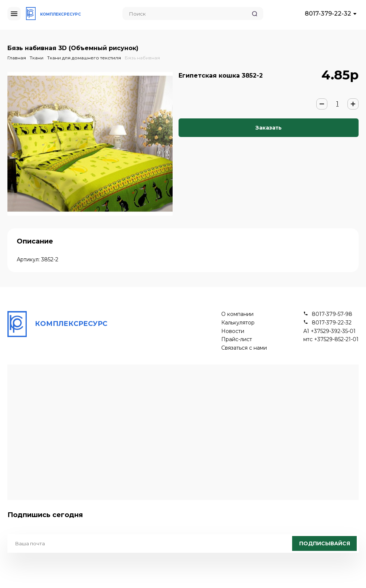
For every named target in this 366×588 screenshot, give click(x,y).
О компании (237, 314)
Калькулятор (238, 323)
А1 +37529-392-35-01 (329, 331)
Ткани (37, 58)
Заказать (269, 128)
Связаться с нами (244, 348)
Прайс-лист (237, 339)
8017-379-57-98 (332, 314)
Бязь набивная (142, 58)
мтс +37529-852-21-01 (331, 339)
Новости (233, 331)
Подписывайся (325, 543)
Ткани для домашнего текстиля (84, 58)
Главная (17, 58)
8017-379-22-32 (328, 14)
